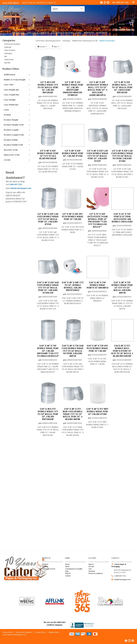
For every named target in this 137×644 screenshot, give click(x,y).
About (45, 33)
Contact (102, 33)
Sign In (111, 24)
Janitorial (8, 47)
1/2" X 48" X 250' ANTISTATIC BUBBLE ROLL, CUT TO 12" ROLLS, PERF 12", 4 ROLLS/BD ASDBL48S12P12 (97, 89)
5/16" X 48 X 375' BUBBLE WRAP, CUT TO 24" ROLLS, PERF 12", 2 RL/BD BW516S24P (48, 414)
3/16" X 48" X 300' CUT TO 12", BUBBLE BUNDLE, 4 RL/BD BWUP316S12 (73, 286)
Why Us (89, 33)
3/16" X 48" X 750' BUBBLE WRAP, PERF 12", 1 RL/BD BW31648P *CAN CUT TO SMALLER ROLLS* (48, 351)
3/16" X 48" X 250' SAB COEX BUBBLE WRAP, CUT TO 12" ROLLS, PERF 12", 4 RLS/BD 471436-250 (48, 288)
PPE (6, 56)
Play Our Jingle (11, 3)
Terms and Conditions (24, 632)
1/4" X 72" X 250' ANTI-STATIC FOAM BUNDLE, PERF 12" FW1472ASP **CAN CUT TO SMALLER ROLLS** (97, 220)
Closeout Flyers (63, 33)
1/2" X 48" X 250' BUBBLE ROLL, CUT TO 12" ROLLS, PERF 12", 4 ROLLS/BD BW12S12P (122, 87)
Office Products (10, 50)
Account (122, 24)
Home (67, 564)
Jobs (79, 33)
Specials (33, 33)
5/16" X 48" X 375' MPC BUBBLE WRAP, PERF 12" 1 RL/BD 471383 (97, 411)
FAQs (67, 571)
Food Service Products (12, 44)
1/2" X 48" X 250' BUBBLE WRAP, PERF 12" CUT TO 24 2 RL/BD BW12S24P (48, 155)
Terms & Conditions (96, 573)
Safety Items (9, 60)
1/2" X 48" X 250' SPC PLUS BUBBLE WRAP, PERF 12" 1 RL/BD (73, 217)
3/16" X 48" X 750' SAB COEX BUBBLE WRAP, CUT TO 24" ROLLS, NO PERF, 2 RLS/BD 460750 (73, 351)
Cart (90, 569)
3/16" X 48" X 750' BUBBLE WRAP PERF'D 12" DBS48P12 (97, 285)
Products (18, 33)
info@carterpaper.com (122, 579)
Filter (55, 47)
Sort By (42, 47)
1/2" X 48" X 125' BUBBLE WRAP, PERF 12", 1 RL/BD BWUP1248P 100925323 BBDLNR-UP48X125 (73, 89)
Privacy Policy (8, 632)
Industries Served (49, 569)
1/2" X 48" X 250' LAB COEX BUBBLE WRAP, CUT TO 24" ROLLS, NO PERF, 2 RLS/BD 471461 (122, 156)
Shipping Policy (54, 632)
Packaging (8, 53)
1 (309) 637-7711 (120, 576)
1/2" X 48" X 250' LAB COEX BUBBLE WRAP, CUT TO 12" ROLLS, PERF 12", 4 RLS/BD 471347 (97, 156)
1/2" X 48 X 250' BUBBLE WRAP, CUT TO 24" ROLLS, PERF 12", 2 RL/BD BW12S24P (48, 87)
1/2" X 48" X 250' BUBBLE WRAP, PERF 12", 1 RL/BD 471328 (73, 153)
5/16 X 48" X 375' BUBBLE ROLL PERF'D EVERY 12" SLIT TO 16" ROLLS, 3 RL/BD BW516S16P (122, 351)
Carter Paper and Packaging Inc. (14, 20)
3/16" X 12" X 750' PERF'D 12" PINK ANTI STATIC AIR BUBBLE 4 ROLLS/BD (122, 218)
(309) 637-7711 (122, 2)
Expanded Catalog (124, 30)
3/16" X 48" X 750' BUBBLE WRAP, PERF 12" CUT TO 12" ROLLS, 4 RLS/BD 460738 (122, 288)
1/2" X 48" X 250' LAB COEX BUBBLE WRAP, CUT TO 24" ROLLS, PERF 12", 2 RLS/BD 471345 (48, 219)
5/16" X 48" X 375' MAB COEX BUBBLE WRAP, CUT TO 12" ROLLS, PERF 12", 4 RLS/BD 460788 (73, 414)
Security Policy (40, 632)
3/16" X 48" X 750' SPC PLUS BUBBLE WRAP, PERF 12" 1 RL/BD (97, 348)
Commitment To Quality (74, 569)
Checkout (92, 571)
